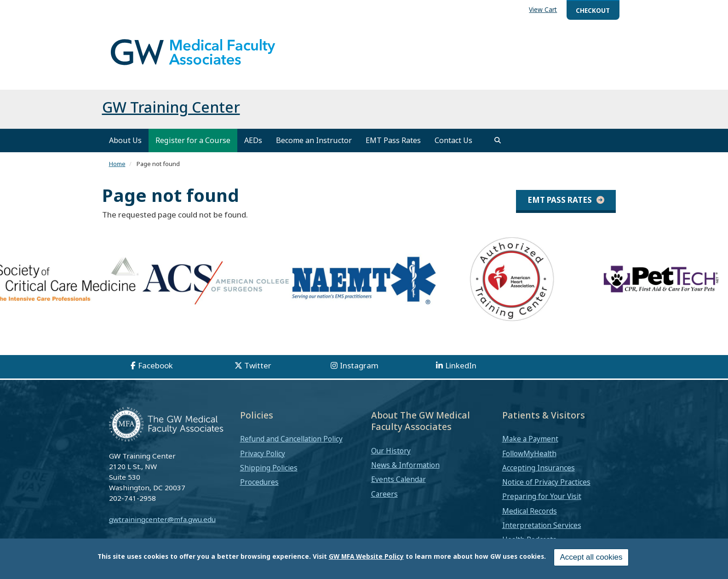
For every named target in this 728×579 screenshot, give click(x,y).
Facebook (155, 365)
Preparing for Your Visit (542, 496)
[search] (498, 140)
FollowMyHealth (529, 453)
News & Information (405, 465)
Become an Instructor (314, 140)
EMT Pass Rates (393, 140)
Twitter (258, 365)
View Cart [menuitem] (543, 9)
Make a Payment (530, 439)
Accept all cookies (591, 559)
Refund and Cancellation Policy (291, 439)
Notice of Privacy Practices (546, 482)
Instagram (359, 365)
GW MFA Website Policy (366, 558)
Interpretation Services (542, 525)
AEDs (253, 140)
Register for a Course (193, 140)
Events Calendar (398, 479)
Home (117, 164)
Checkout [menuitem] (593, 10)
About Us (125, 140)
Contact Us (453, 140)
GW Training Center (171, 107)
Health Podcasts (529, 539)
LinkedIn (461, 365)
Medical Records (530, 511)
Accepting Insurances (539, 468)
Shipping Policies (269, 468)
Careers (384, 494)
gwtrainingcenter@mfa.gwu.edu (162, 519)
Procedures (259, 482)
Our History (391, 451)
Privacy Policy (263, 453)
